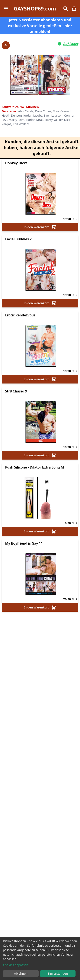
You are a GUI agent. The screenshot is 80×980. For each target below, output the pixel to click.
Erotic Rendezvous (20, 315)
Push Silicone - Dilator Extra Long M (35, 467)
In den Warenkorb (40, 227)
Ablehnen (21, 973)
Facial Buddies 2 (18, 239)
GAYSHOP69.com (35, 9)
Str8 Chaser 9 (16, 391)
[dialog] (40, 958)
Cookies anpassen (16, 965)
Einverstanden (58, 973)
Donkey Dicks (16, 163)
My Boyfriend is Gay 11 (24, 543)
